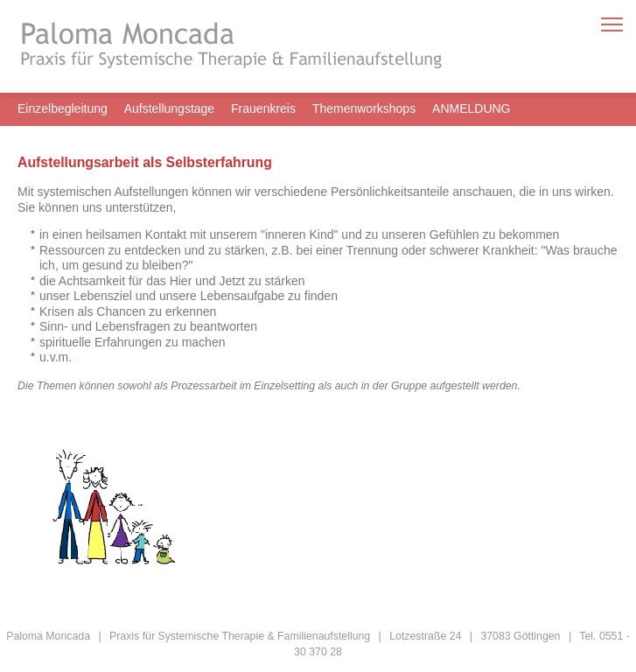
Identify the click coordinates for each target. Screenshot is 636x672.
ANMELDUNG (471, 108)
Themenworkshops (364, 108)
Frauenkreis (263, 108)
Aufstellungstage (170, 108)
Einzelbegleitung (63, 108)
